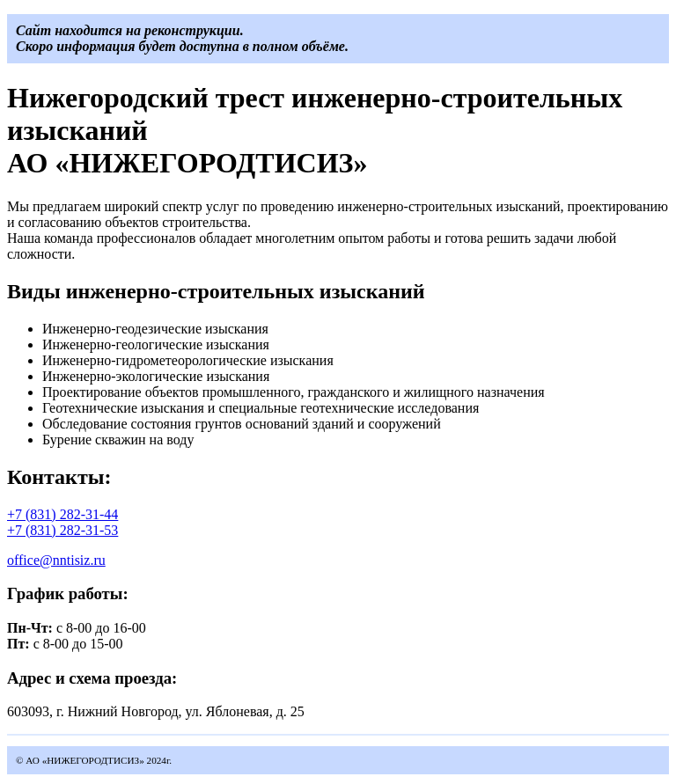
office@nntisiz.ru (56, 560)
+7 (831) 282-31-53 (62, 530)
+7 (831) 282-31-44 (62, 514)
